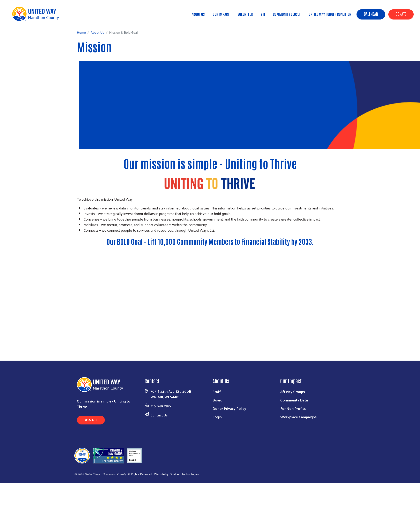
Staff (217, 391)
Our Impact (221, 14)
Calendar (371, 14)
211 (263, 14)
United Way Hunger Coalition (330, 14)
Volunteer (245, 14)
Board (217, 400)
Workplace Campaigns (298, 417)
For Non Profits (293, 408)
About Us (198, 14)
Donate (401, 14)
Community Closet (287, 14)
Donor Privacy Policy (229, 408)
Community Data (294, 400)
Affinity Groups (293, 391)
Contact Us (159, 415)
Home (24, 20)
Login (217, 417)
